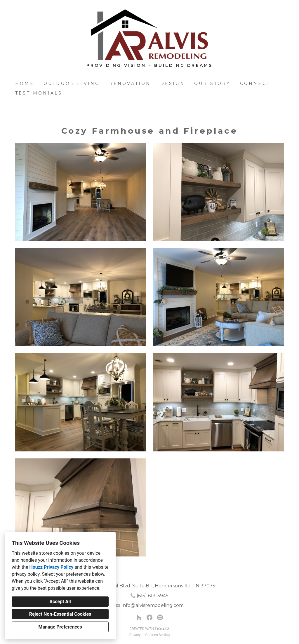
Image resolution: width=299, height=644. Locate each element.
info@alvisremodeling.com (153, 605)
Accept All (60, 602)
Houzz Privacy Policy (51, 567)
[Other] (160, 617)
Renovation (130, 83)
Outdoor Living (72, 83)
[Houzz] (139, 617)
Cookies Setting (158, 635)
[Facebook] (149, 617)
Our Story (212, 83)
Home (25, 83)
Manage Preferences (60, 627)
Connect (255, 83)
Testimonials (39, 93)
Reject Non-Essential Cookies (60, 614)
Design (173, 83)
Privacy (135, 635)
